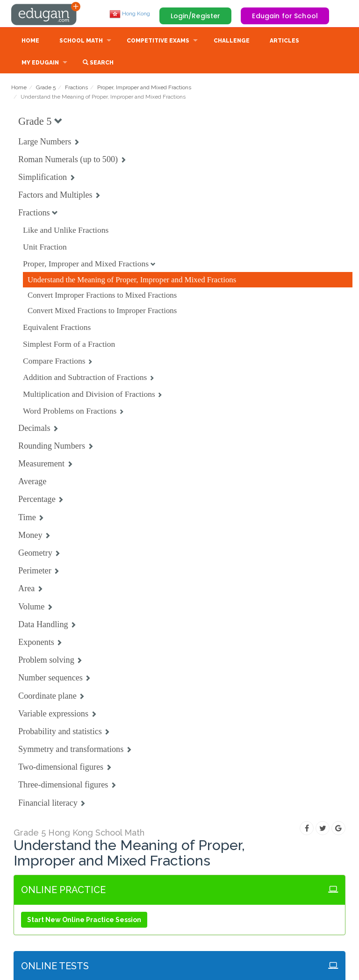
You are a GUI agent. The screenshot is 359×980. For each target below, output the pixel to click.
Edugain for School (285, 16)
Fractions (76, 87)
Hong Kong (130, 14)
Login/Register (196, 16)
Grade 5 (46, 87)
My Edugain (40, 63)
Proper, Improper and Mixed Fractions (144, 87)
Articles (284, 41)
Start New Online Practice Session (84, 920)
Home (30, 41)
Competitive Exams (158, 41)
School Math (81, 41)
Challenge (232, 41)
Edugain (46, 14)
